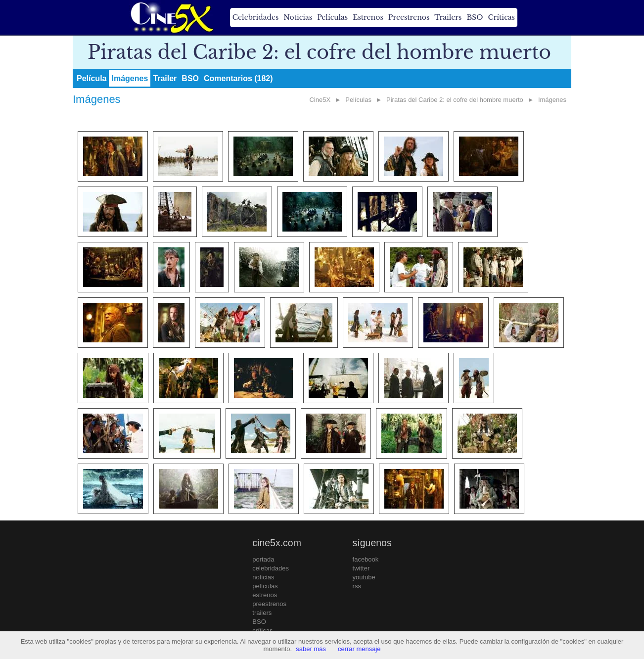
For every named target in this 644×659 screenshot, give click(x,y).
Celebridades (255, 17)
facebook (366, 559)
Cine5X (320, 100)
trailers (262, 613)
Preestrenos (409, 17)
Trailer (165, 78)
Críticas (501, 17)
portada (263, 559)
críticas (262, 631)
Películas (332, 17)
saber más (311, 649)
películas (265, 586)
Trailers (448, 17)
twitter (361, 568)
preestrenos (269, 604)
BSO (475, 17)
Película (92, 78)
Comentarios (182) (238, 78)
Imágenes (130, 78)
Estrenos (368, 17)
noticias (263, 577)
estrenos (265, 595)
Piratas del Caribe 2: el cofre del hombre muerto (455, 100)
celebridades (271, 568)
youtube (364, 577)
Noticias (298, 17)
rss (357, 586)
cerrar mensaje (359, 649)
